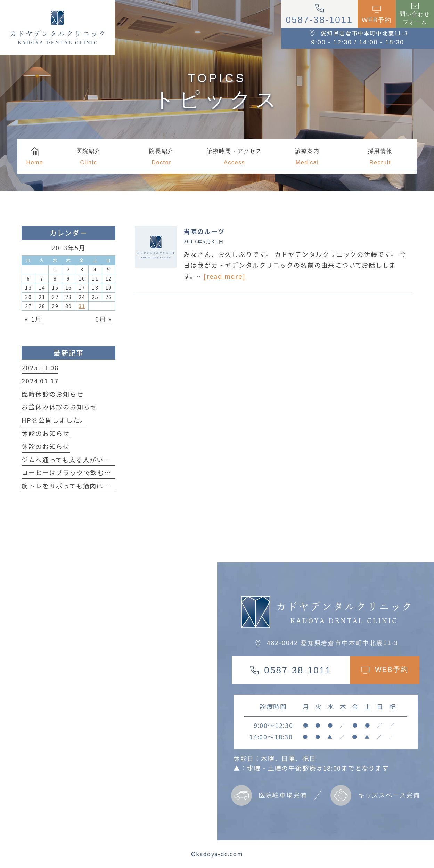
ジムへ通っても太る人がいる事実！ (76, 460)
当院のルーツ (204, 231)
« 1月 (33, 319)
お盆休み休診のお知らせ (59, 407)
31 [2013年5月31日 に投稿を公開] (82, 306)
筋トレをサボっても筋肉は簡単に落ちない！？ (93, 486)
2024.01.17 (40, 381)
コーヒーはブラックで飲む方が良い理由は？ (90, 472)
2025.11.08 (40, 367)
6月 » (104, 319)
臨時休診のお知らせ (52, 394)
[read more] (225, 276)
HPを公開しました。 (54, 420)
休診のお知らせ (46, 433)
